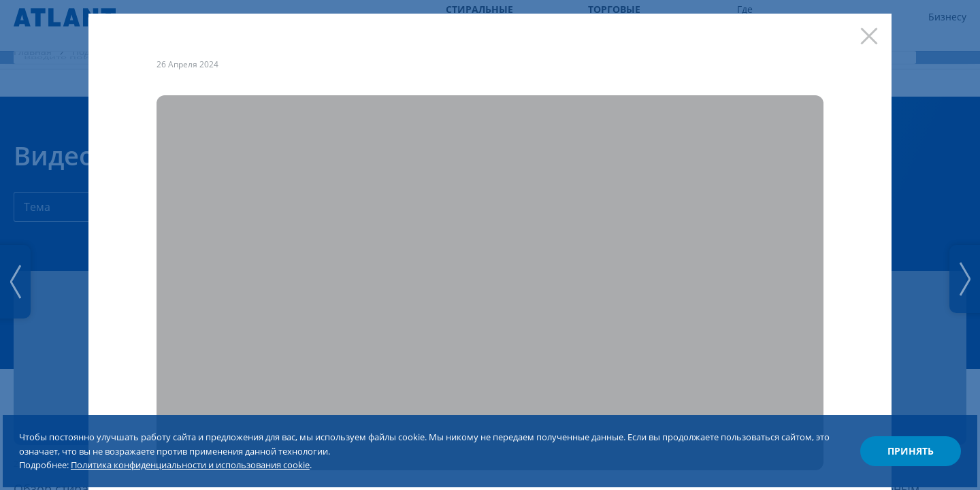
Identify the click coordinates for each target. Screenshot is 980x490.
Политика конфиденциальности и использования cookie (257, 448)
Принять (889, 431)
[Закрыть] (862, 43)
